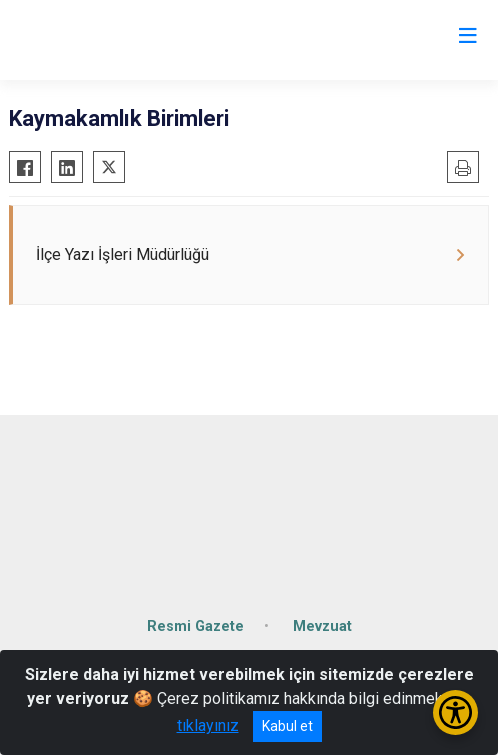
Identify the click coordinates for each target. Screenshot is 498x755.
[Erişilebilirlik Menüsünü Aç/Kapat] (455, 712)
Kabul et (287, 726)
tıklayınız (208, 725)
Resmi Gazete (195, 626)
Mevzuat (322, 626)
